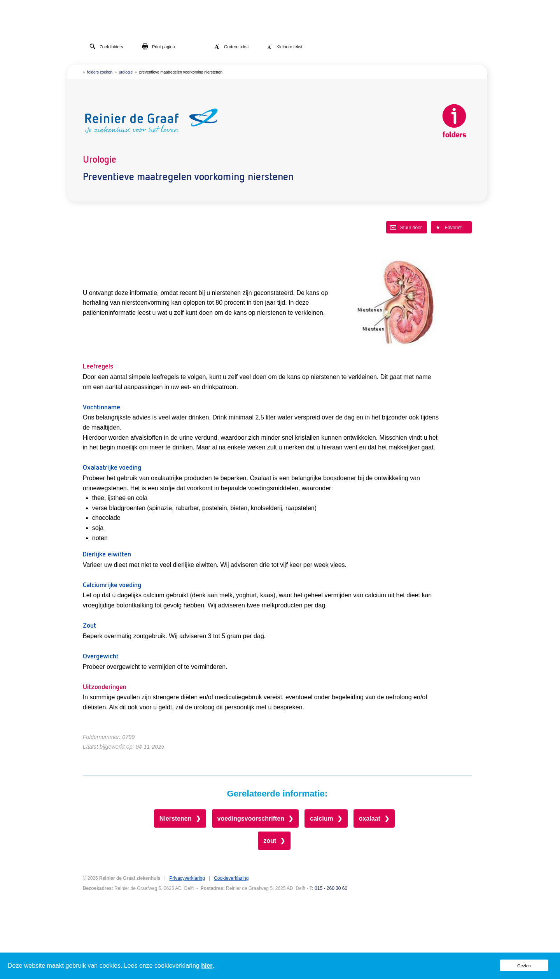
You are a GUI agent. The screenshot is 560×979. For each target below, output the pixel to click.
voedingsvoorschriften (251, 818)
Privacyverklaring (187, 878)
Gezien (524, 966)
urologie (126, 72)
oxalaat (370, 818)
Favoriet (448, 227)
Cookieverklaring (231, 878)
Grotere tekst (231, 46)
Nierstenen (176, 818)
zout (270, 841)
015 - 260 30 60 (331, 888)
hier (207, 966)
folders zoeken (100, 72)
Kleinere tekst (284, 46)
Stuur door (406, 227)
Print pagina (158, 46)
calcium (322, 818)
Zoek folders (106, 46)
